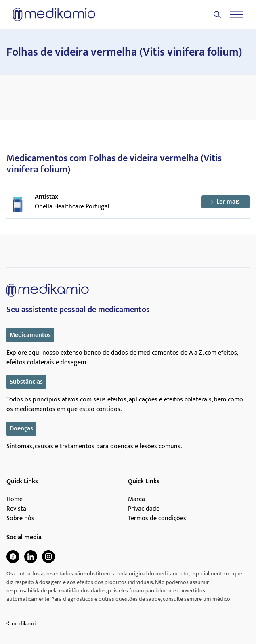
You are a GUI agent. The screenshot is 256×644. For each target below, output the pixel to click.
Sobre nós (20, 519)
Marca (136, 499)
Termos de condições (157, 519)
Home (15, 499)
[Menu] (237, 15)
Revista (16, 509)
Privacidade (144, 509)
